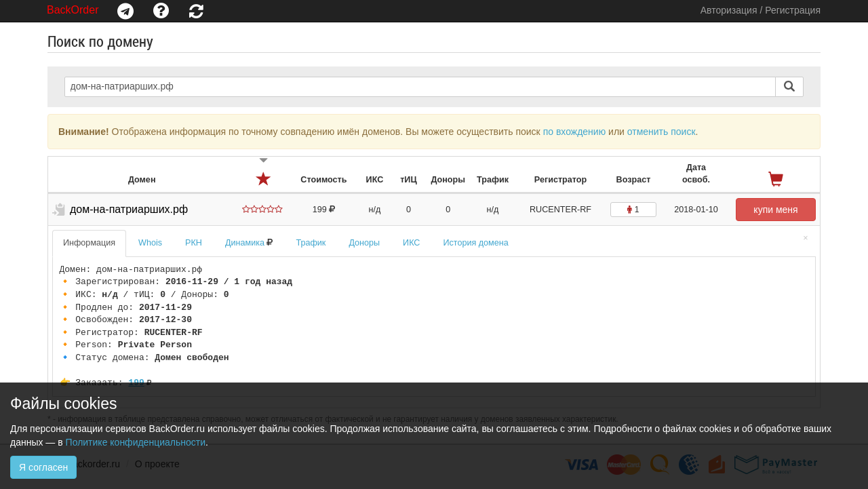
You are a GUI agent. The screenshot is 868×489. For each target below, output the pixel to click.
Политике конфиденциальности (136, 442)
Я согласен (43, 467)
